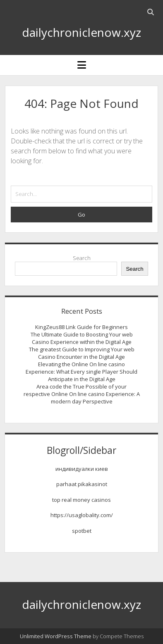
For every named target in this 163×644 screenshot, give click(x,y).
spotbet (82, 531)
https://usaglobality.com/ (82, 515)
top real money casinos (81, 500)
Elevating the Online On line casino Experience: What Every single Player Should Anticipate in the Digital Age (81, 372)
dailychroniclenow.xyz (81, 32)
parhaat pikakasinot (82, 484)
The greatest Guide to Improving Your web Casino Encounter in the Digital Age (82, 353)
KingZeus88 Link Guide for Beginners (81, 327)
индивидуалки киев (82, 469)
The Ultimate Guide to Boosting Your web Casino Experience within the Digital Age (82, 338)
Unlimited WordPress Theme (56, 636)
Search (82, 258)
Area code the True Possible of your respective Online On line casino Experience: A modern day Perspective (82, 394)
